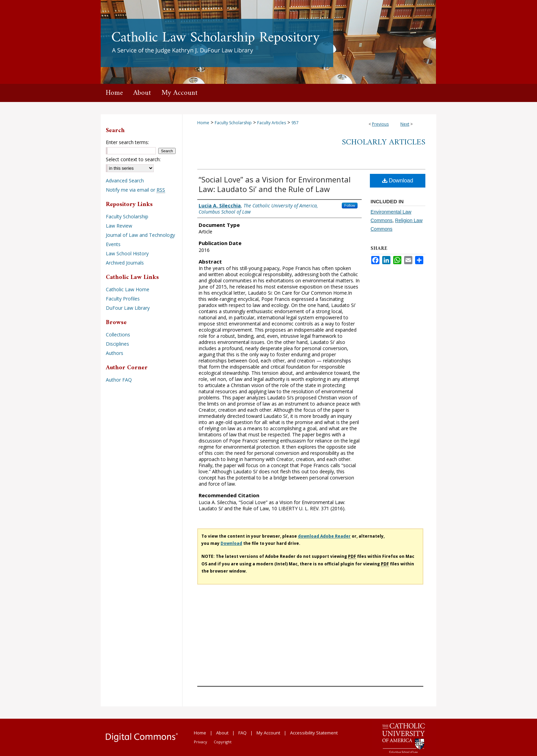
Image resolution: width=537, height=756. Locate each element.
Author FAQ (119, 380)
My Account (268, 733)
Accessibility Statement (314, 733)
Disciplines (117, 344)
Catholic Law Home (128, 289)
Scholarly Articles (384, 142)
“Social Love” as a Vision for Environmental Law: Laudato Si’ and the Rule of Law (275, 184)
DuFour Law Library (128, 308)
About (222, 733)
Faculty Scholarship (233, 123)
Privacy (201, 742)
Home (203, 123)
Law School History (127, 253)
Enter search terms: (127, 142)
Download (398, 181)
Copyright (223, 742)
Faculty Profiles (123, 299)
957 (295, 123)
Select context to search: (133, 159)
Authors (115, 353)
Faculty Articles (272, 123)
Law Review (119, 226)
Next (405, 124)
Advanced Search (125, 181)
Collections (118, 335)
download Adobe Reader (324, 536)
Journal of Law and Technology (140, 235)
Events (113, 244)
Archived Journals (125, 263)
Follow (350, 205)
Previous (380, 124)
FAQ (242, 733)
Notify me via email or (135, 190)
